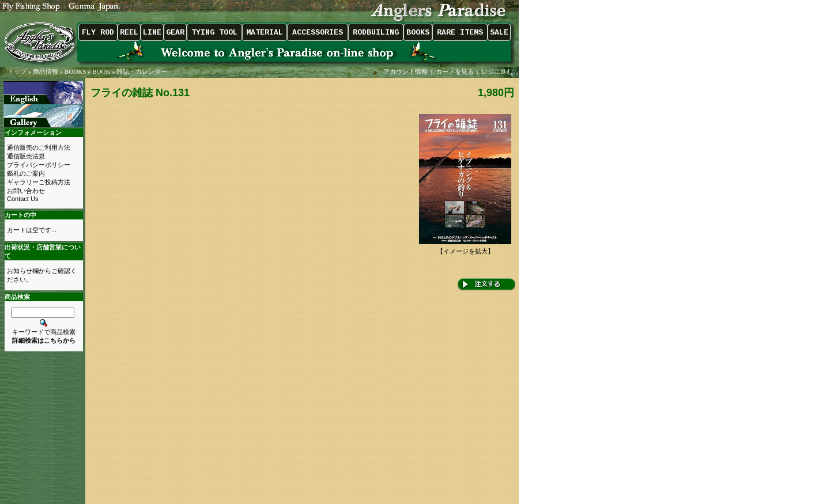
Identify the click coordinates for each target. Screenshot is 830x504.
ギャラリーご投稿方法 (39, 182)
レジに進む (498, 71)
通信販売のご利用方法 (39, 147)
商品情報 (46, 71)
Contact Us (22, 199)
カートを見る (455, 71)
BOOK (101, 71)
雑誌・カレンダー (142, 71)
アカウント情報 (405, 71)
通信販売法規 (26, 156)
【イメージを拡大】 (465, 248)
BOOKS (75, 71)
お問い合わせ (26, 191)
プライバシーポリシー (39, 165)
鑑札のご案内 (26, 173)
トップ (17, 71)
